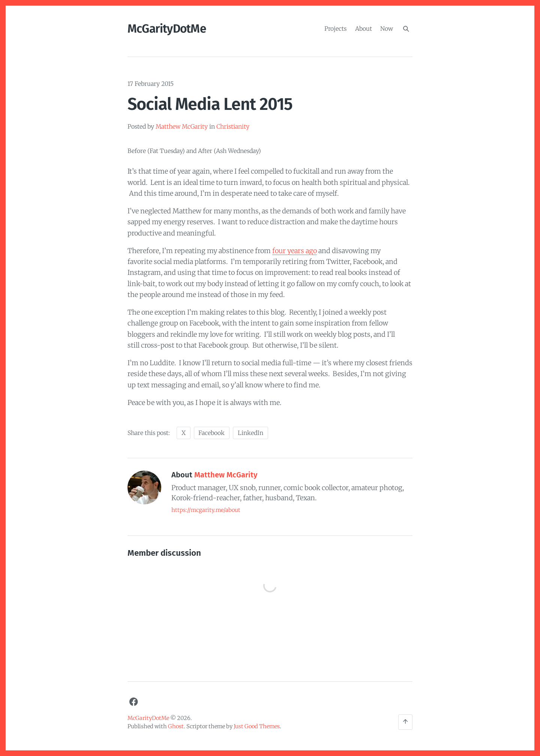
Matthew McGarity (182, 127)
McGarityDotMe (167, 29)
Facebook (211, 433)
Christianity (233, 127)
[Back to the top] (405, 722)
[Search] (406, 29)
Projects (335, 28)
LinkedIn (250, 433)
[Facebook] (133, 702)
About (364, 28)
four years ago (295, 251)
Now (387, 28)
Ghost (176, 726)
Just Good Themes (257, 726)
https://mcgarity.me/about (206, 510)
